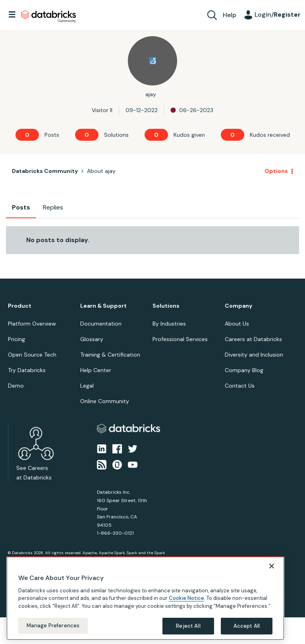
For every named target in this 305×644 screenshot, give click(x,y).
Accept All (247, 626)
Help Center (96, 370)
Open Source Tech (32, 355)
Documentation (101, 324)
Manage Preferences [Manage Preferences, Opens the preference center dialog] (53, 626)
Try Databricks (27, 370)
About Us (237, 324)
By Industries (169, 324)
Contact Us (240, 386)
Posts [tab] (21, 207)
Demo (16, 386)
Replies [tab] (53, 207)
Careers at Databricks (253, 339)
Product (20, 306)
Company (238, 306)
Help (230, 15)
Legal (87, 386)
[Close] (272, 566)
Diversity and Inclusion (254, 355)
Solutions (166, 306)
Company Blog (244, 370)
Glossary (92, 339)
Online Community (105, 401)
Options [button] (276, 171)
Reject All (188, 626)
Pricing (16, 339)
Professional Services (180, 339)
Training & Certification (110, 355)
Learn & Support (103, 306)
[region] (145, 598)
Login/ (278, 15)
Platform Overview (32, 324)
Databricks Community (48, 17)
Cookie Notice (186, 598)
